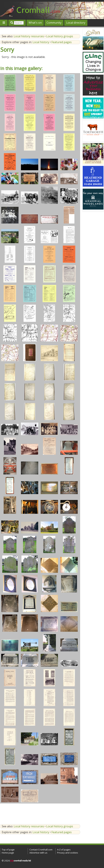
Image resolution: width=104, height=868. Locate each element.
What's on (35, 23)
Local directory (76, 23)
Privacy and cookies (68, 853)
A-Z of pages (64, 850)
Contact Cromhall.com (41, 850)
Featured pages (62, 42)
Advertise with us (38, 853)
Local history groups (60, 36)
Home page (8, 853)
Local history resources (29, 36)
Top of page (8, 850)
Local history (41, 42)
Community (54, 23)
